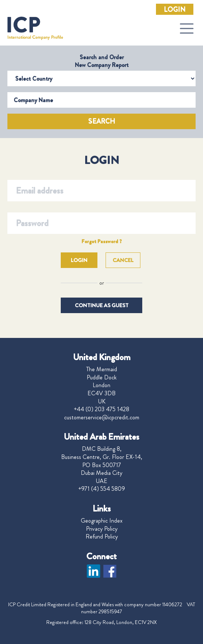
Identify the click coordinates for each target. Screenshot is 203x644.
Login (175, 10)
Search (102, 121)
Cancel (123, 260)
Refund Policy (102, 537)
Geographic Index (102, 521)
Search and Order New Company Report (102, 61)
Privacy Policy (102, 529)
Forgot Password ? (102, 241)
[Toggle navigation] (187, 28)
